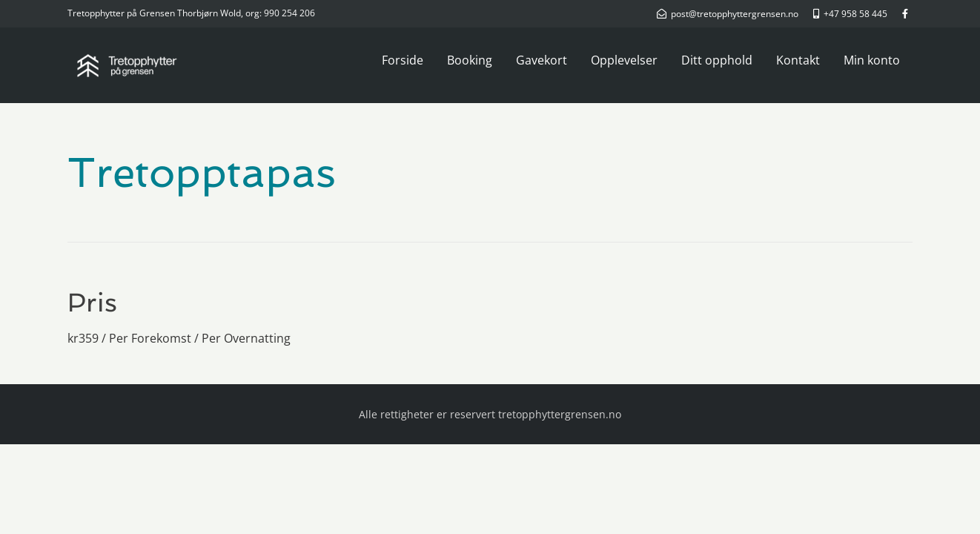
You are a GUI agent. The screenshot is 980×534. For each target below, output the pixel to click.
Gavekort (542, 60)
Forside (403, 60)
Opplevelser (624, 60)
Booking (470, 60)
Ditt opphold (717, 60)
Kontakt (798, 60)
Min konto (872, 60)
